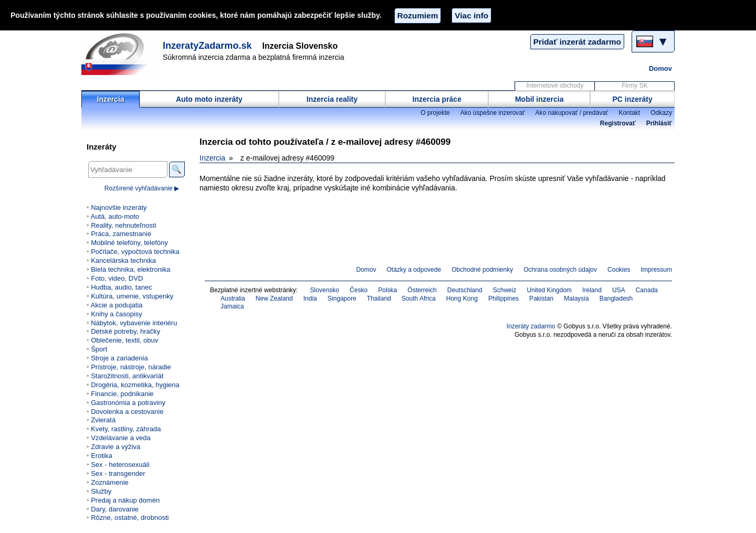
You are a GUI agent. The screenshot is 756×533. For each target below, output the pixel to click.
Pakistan (541, 299)
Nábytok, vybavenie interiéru (134, 323)
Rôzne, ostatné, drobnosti (130, 518)
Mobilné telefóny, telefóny (129, 243)
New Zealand (274, 299)
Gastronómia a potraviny (128, 403)
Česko (359, 290)
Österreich (422, 290)
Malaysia (576, 299)
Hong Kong (462, 299)
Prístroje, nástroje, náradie (131, 367)
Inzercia (111, 99)
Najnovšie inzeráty (119, 207)
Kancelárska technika (123, 260)
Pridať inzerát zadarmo (577, 42)
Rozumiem (418, 15)
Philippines (503, 299)
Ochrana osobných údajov (560, 270)
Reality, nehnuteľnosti (123, 225)
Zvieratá (103, 420)
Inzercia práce (437, 99)
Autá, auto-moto (115, 216)
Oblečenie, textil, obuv (124, 340)
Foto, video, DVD (117, 278)
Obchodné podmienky (482, 270)
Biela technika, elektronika (130, 269)
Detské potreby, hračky (125, 331)
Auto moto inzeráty (209, 99)
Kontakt (629, 113)
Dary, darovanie (115, 509)
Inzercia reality (332, 99)
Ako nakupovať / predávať (572, 113)
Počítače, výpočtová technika (135, 252)
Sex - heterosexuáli (120, 465)
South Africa (419, 299)
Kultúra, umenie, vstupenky (132, 296)
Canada (647, 290)
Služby (101, 491)
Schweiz (505, 290)
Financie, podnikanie (122, 394)
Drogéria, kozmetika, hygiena (135, 385)
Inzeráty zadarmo (531, 326)
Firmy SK (634, 86)
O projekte (435, 113)
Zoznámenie (110, 482)
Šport (99, 349)
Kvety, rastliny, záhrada (126, 429)
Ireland (592, 290)
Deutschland (465, 290)
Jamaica (232, 306)
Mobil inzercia (539, 99)
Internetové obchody (555, 86)
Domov (660, 68)
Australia (233, 299)
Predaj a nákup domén (125, 500)
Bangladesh (616, 299)
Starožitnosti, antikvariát (127, 376)
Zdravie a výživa (115, 447)
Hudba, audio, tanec (122, 287)
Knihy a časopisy (117, 314)
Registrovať (618, 123)
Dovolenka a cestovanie (127, 412)
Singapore (342, 299)
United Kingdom (550, 290)
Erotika (102, 456)
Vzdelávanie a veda (121, 438)
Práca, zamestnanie (121, 234)
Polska (387, 290)
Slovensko (325, 290)
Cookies (619, 270)
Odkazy (661, 113)
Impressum (657, 270)
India (310, 299)
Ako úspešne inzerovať (493, 113)
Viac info (471, 15)
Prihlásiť (659, 123)
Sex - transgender (118, 473)
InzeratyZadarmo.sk (207, 46)
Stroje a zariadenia (119, 358)
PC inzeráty (633, 99)
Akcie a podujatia (116, 305)
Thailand (379, 299)
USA (619, 290)
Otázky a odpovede (414, 270)
